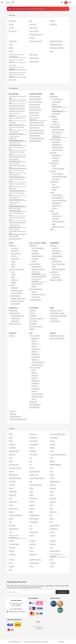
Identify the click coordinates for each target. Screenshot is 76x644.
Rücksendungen (34, 58)
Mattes (31, 495)
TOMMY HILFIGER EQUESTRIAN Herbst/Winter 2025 (17, 166)
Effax (10, 522)
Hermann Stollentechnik (37, 478)
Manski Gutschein (35, 104)
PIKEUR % (34, 391)
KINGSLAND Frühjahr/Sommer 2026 (16, 124)
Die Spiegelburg (34, 515)
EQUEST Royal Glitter (15, 239)
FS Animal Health (14, 544)
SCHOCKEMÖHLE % (37, 365)
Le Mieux (12, 560)
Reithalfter (55, 213)
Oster (11, 498)
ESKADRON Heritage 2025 (17, 108)
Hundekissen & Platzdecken (58, 316)
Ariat (31, 461)
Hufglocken (55, 160)
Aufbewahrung (57, 261)
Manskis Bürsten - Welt (36, 122)
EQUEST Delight (14, 236)
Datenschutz (33, 28)
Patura (31, 566)
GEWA (31, 512)
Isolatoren (55, 248)
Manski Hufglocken (35, 141)
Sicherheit (12, 285)
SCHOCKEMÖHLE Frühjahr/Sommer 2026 (16, 133)
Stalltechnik (53, 259)
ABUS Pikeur (33, 498)
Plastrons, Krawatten (17, 301)
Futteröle (32, 313)
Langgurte (55, 122)
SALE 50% (13, 411)
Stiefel (13, 277)
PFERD (11, 44)
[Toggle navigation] (2, 2)
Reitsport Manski (55, 551)
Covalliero (53, 563)
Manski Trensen (34, 115)
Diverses (34, 292)
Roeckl (11, 441)
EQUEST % (35, 352)
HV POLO (12, 541)
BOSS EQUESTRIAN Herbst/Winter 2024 (15, 210)
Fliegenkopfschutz (14, 313)
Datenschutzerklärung (39, 586)
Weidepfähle (56, 253)
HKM (31, 481)
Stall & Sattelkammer (36, 289)
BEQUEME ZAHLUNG (56, 41)
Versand (46, 642)
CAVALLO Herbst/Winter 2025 (16, 148)
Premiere (12, 551)
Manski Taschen (34, 112)
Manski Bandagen (35, 97)
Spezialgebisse (56, 203)
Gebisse (52, 192)
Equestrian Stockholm (15, 515)
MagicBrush (13, 495)
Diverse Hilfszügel (57, 174)
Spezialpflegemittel (37, 256)
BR (30, 465)
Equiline (11, 512)
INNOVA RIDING (55, 481)
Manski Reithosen (35, 107)
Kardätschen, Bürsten (38, 269)
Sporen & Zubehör (58, 150)
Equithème (53, 498)
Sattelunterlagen (55, 127)
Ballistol (52, 461)
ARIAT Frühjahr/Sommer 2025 (16, 171)
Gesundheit (33, 316)
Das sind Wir (13, 80)
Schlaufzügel (56, 179)
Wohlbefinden (56, 277)
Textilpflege (35, 259)
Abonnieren (62, 592)
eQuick (52, 566)
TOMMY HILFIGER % (38, 397)
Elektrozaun (53, 245)
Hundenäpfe (54, 318)
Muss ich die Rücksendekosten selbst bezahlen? (16, 67)
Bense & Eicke (34, 532)
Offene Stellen (34, 55)
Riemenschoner (57, 216)
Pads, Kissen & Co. (58, 132)
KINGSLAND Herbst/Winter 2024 (17, 219)
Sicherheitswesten (17, 293)
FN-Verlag (32, 541)
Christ (52, 468)
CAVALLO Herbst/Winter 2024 (16, 214)
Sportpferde (33, 324)
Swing (52, 451)
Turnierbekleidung (15, 296)
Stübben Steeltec (14, 451)
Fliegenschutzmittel (15, 324)
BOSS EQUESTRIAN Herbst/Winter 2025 (15, 144)
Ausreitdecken (56, 102)
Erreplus (11, 471)
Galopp (11, 505)
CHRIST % (34, 346)
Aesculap (32, 505)
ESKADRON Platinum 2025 (17, 111)
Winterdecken (56, 114)
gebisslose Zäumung (58, 227)
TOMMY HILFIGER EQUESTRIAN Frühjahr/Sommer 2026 (16, 138)
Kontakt (11, 24)
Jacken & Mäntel (16, 253)
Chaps (13, 272)
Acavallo (32, 502)
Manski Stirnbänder (35, 110)
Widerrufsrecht (34, 31)
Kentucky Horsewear (36, 485)
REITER (11, 48)
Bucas (52, 508)
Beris (51, 505)
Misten (54, 267)
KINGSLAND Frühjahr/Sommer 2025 (16, 189)
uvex (51, 458)
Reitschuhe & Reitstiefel (16, 269)
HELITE (52, 475)
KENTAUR (12, 485)
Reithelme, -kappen (17, 290)
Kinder (13, 267)
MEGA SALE (13, 414)
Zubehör (55, 208)
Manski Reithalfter (35, 135)
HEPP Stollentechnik (15, 478)
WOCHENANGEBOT (35, 404)
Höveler (32, 508)
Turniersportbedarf (35, 300)
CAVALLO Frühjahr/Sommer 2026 (17, 119)
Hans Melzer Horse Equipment (56, 555)
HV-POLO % (35, 386)
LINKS (52, 51)
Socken (13, 261)
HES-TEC (52, 478)
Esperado (53, 544)
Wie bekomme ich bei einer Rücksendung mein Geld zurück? (17, 74)
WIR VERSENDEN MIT (56, 44)
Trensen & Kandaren (58, 221)
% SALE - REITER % (35, 367)
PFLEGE (11, 51)
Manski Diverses (34, 128)
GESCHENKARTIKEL (15, 417)
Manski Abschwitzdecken (37, 125)
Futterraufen (56, 275)
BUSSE (31, 551)
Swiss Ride (12, 454)
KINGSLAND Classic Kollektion (15, 115)
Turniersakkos (15, 304)
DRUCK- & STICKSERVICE (57, 338)
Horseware (12, 525)
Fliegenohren (15, 321)
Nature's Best (13, 502)
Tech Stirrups (33, 454)
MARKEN (52, 21)
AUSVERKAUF (33, 402)
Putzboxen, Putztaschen (39, 276)
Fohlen (52, 229)
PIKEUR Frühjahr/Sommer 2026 (17, 128)
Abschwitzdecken (57, 99)
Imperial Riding (54, 525)
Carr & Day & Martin (15, 468)
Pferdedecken (54, 97)
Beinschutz (53, 153)
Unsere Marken (34, 61)
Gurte (54, 184)
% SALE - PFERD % (35, 336)
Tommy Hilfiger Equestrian (58, 454)
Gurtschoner (56, 124)
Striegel (34, 286)
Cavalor (32, 468)
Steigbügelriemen (57, 147)
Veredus (52, 532)
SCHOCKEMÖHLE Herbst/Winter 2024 (15, 226)
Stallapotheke (36, 297)
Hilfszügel (53, 171)
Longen (54, 190)
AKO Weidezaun (34, 563)
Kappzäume (56, 187)
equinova (53, 502)
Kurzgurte (55, 119)
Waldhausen (33, 554)
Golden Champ (34, 519)
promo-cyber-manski (36, 41)
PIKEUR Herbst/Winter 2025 (17, 157)
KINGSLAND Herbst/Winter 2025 (17, 153)
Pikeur (11, 438)
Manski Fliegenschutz (36, 102)
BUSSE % (34, 341)
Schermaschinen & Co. (38, 294)
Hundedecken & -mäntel (57, 313)
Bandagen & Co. (57, 155)
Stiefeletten (15, 280)
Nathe (52, 495)
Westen (13, 264)
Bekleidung (12, 245)
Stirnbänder (56, 219)
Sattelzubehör (56, 142)
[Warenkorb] (70, 2)
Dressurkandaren (57, 195)
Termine (11, 28)
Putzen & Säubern (35, 264)
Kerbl (51, 560)
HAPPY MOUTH (13, 475)
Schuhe (13, 275)
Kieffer (31, 488)
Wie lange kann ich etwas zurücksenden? (17, 56)
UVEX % (34, 399)
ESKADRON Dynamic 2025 (17, 106)
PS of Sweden (54, 438)
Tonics (11, 458)
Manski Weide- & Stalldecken (34, 119)
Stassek (32, 448)
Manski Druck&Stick (35, 99)
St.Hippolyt (12, 448)
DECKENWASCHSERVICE (57, 336)
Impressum (33, 24)
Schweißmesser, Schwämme (36, 280)
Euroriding (12, 554)
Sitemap (32, 38)
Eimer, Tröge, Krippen (59, 264)
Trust (51, 547)
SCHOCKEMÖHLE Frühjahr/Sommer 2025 (16, 199)
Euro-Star (53, 535)
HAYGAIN (12, 566)
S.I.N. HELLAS (33, 441)
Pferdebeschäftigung (58, 269)
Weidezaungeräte (57, 256)
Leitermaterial (56, 251)
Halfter (54, 166)
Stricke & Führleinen (58, 168)
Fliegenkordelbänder (17, 316)
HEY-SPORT (12, 481)
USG (31, 458)
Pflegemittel (33, 245)
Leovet (52, 492)
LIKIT (31, 529)
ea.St (51, 522)
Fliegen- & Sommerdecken (57, 105)
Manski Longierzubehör (37, 133)
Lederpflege (35, 253)
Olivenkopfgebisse (58, 198)
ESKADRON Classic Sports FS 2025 (18, 97)
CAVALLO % (35, 344)
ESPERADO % (35, 383)
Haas (51, 471)
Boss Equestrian (14, 465)
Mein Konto (12, 21)
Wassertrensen (57, 205)
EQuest (11, 519)
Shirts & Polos (15, 259)
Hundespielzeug (55, 321)
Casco (11, 532)
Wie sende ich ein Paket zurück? (16, 61)
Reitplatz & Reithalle (56, 280)
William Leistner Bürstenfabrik (14, 536)
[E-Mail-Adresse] (31, 592)
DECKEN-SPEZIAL (34, 407)
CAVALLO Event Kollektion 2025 (17, 180)
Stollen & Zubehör (37, 284)
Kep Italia (53, 485)
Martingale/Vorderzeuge (59, 176)
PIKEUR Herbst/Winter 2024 (17, 222)
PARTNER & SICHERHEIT (57, 48)
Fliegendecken (13, 310)
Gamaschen (56, 158)
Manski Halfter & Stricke (37, 130)
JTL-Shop (67, 642)
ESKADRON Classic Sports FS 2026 (18, 102)
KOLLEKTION (13, 41)
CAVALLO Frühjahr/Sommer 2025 (17, 185)
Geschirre (12, 336)
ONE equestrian (14, 529)
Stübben (52, 448)
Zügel (54, 224)
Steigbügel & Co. (57, 145)
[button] (62, 2)
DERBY (52, 519)
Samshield (12, 444)
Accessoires (15, 248)
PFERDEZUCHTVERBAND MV (18, 419)
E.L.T (31, 525)
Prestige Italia (33, 438)
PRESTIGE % (35, 360)
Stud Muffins (54, 529)
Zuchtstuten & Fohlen (36, 326)
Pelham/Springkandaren (59, 200)
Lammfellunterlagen (58, 129)
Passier (11, 434)
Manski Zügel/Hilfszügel (37, 138)
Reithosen (14, 256)
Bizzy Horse (53, 512)
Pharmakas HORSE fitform (58, 434)
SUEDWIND (33, 451)
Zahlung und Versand (36, 34)
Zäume (52, 211)
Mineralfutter (33, 321)
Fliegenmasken (16, 318)
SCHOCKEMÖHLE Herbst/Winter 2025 (15, 160)
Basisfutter (33, 310)
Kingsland (53, 488)
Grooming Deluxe (35, 471)
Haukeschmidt (34, 475)
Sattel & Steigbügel (56, 139)
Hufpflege (34, 251)
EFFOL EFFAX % (36, 349)
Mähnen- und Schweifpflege (36, 273)
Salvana (52, 441)
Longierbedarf (54, 182)
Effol (51, 515)
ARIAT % (34, 370)
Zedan (11, 563)
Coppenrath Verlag (35, 560)
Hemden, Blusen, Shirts (18, 298)
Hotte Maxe (12, 547)
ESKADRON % (36, 354)
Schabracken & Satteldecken (57, 136)
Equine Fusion (13, 508)
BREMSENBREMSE (55, 465)
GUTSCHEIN (53, 24)
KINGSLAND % (36, 357)
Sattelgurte (53, 116)
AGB (31, 21)
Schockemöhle (34, 444)
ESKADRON (33, 544)
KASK (10, 570)
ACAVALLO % (35, 338)
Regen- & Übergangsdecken (57, 110)
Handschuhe (15, 251)
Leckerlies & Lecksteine (36, 318)
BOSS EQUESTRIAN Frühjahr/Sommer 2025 (16, 176)
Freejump (53, 541)
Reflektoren (14, 288)
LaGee (31, 492)
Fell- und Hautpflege (38, 248)
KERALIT (11, 488)
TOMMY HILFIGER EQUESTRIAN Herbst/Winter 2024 (17, 231)
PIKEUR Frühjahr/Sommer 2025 (17, 194)
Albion (11, 461)
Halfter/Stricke (54, 163)
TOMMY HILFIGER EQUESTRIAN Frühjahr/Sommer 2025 (16, 204)
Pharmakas (33, 434)
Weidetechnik (54, 272)
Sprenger (53, 444)
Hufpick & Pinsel (36, 267)
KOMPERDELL (13, 492)
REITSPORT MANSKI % (38, 362)
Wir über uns (13, 31)
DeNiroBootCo (34, 522)
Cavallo (32, 535)
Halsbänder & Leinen (56, 310)
